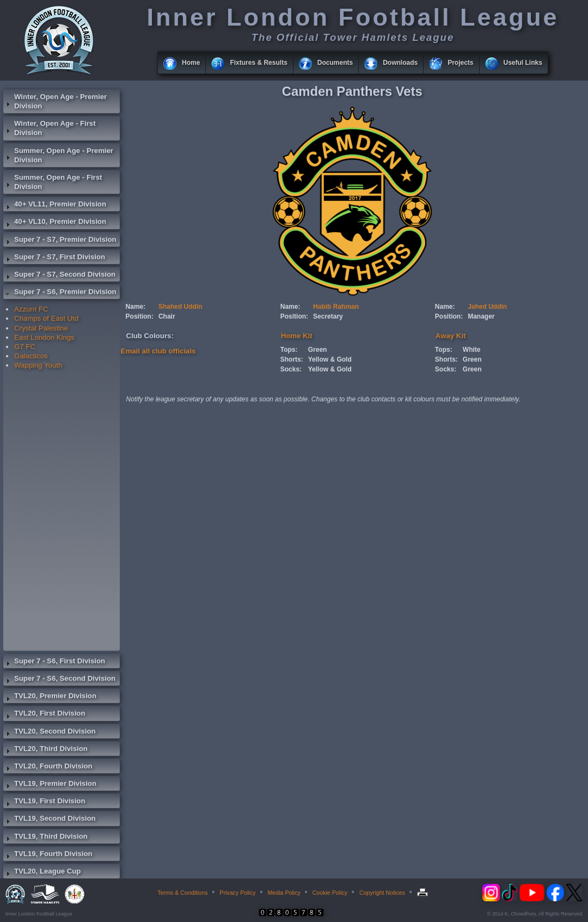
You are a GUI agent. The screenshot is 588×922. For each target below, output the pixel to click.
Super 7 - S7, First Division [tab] (54, 258)
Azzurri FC (31, 309)
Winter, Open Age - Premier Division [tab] (55, 101)
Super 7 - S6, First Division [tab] (54, 662)
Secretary (328, 316)
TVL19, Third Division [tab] (45, 838)
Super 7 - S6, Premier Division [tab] (60, 293)
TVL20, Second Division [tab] (50, 732)
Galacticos (31, 356)
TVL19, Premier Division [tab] (50, 785)
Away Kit (451, 336)
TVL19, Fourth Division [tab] (48, 855)
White (472, 350)
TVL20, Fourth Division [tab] (48, 767)
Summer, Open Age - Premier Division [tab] (58, 155)
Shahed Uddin (180, 307)
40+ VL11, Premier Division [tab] (55, 205)
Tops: (289, 350)
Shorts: (292, 359)
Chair (167, 316)
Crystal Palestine (41, 328)
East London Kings (44, 337)
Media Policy (284, 893)
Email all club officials (158, 351)
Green (318, 350)
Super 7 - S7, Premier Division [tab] (60, 241)
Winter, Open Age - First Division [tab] (50, 128)
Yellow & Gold (330, 359)
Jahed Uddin (487, 307)
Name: (136, 307)
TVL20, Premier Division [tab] (50, 697)
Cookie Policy (330, 893)
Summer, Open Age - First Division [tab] (53, 182)
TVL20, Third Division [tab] (45, 750)
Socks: (291, 369)
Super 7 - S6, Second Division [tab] (59, 680)
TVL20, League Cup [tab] (42, 872)
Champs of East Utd (46, 318)
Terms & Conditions (182, 893)
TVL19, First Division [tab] (44, 802)
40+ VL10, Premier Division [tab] (55, 223)
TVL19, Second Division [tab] (50, 820)
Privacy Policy (237, 893)
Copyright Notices (382, 893)
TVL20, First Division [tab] (44, 715)
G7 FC (25, 347)
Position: (140, 316)
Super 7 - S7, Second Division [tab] (59, 276)
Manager (481, 316)
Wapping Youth (38, 365)
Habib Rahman (336, 307)
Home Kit (297, 336)
